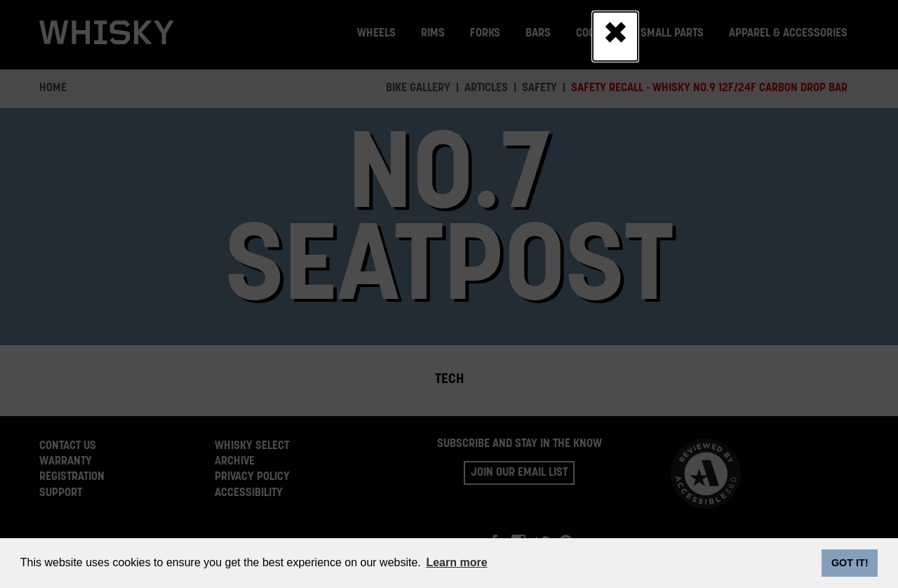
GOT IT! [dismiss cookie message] (850, 563)
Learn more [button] (456, 562)
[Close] (615, 36)
